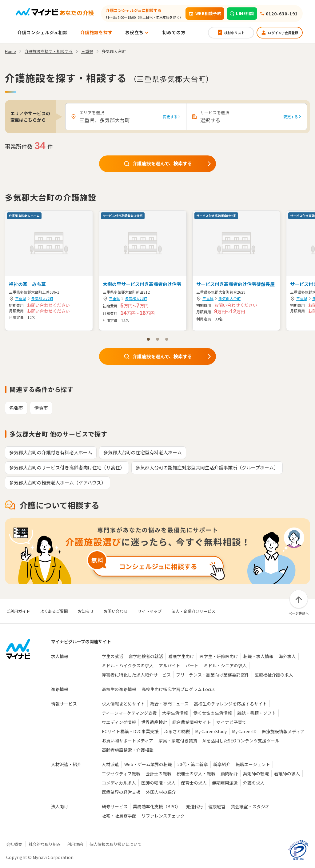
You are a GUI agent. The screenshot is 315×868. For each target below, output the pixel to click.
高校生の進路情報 (119, 689)
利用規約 (75, 844)
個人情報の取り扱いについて (116, 844)
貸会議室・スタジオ (250, 806)
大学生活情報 (175, 713)
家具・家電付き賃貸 (178, 741)
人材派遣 (110, 764)
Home (10, 51)
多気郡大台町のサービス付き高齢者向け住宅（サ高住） (67, 467)
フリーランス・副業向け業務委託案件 (213, 675)
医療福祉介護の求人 (274, 675)
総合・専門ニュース (169, 704)
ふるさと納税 (177, 731)
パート (192, 665)
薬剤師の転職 (256, 774)
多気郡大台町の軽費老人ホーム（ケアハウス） (58, 482)
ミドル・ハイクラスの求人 (128, 665)
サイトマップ (150, 611)
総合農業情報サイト (192, 722)
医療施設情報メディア (283, 731)
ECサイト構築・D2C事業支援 (130, 731)
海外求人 (287, 656)
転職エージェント (253, 764)
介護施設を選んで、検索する (168, 163)
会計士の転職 (158, 774)
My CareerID (244, 731)
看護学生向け (181, 656)
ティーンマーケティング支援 (129, 713)
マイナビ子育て (231, 722)
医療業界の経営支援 (121, 792)
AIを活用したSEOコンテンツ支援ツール (241, 741)
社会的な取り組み (45, 844)
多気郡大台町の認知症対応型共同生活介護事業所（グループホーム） (207, 467)
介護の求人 (254, 783)
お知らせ (86, 611)
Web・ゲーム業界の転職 (148, 764)
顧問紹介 (229, 774)
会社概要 (14, 844)
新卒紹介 (222, 764)
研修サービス (115, 806)
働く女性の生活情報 (213, 713)
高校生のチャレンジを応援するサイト (230, 704)
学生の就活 (113, 656)
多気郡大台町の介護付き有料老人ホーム (51, 452)
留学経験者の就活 (146, 656)
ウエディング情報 (119, 722)
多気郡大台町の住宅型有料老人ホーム (143, 452)
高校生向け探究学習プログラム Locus (178, 689)
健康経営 (217, 806)
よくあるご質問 (54, 611)
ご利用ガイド (18, 611)
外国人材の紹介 (161, 792)
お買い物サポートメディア (128, 741)
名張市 (16, 408)
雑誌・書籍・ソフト (257, 713)
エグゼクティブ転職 (121, 774)
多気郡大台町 (42, 298)
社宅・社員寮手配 (119, 816)
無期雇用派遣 (225, 783)
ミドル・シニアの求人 (225, 665)
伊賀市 (41, 408)
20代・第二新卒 (193, 764)
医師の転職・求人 (158, 783)
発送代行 (194, 806)
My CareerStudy (211, 731)
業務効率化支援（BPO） (157, 806)
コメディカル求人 (119, 783)
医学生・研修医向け (219, 656)
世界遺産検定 (154, 722)
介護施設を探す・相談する (49, 51)
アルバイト (169, 665)
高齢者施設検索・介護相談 (128, 750)
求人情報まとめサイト (123, 704)
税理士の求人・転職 (196, 774)
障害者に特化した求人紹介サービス (136, 675)
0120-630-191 (282, 14)
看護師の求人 (287, 774)
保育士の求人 (194, 783)
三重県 (21, 298)
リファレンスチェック (163, 816)
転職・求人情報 (258, 656)
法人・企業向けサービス (193, 611)
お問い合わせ (116, 611)
